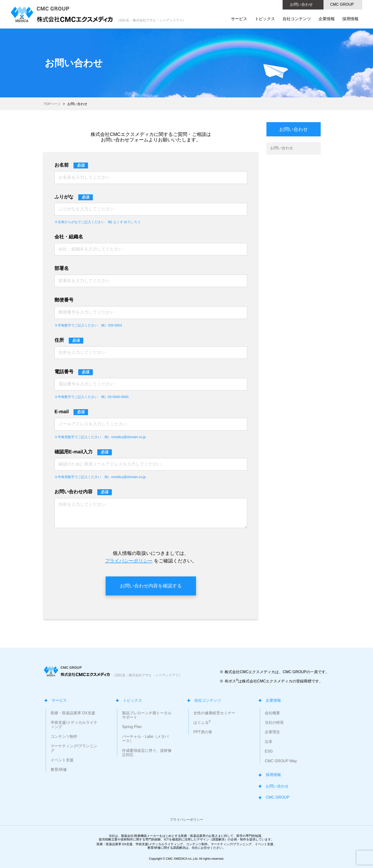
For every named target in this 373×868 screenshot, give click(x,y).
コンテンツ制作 (64, 736)
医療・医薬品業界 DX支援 (73, 713)
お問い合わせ (301, 4)
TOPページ (52, 104)
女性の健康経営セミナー (214, 713)
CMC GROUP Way (281, 761)
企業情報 (327, 19)
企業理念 (272, 732)
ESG (269, 751)
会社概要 (272, 713)
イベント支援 (62, 760)
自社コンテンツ (297, 19)
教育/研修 (59, 770)
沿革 (269, 742)
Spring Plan (132, 727)
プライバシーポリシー (129, 561)
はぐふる (202, 722)
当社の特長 (274, 722)
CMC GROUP (342, 4)
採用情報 (350, 19)
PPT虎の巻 (203, 732)
